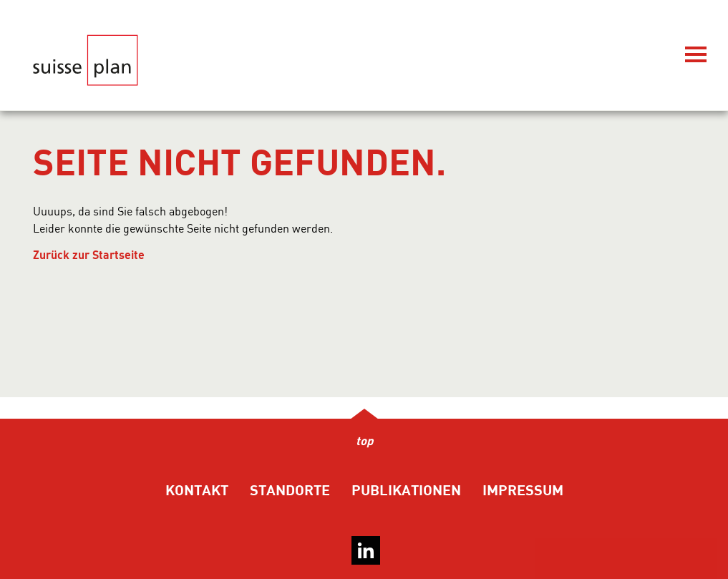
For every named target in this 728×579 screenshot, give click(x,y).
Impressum (523, 491)
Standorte (290, 491)
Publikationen (406, 491)
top (364, 442)
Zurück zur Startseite (89, 256)
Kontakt (197, 491)
